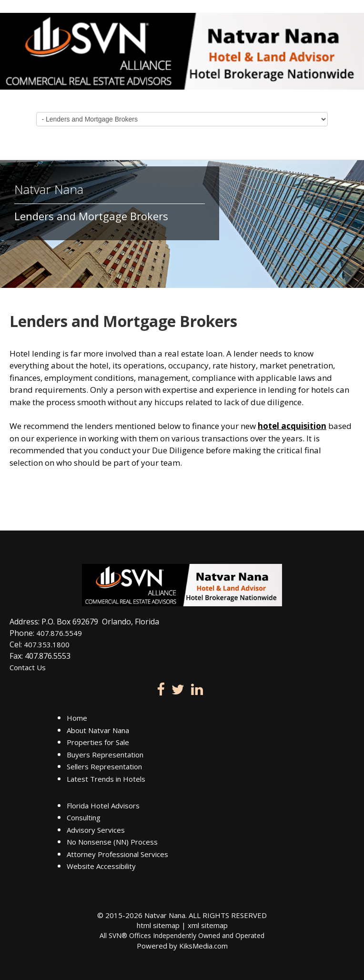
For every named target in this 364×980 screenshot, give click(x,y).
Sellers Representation (104, 766)
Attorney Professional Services (117, 854)
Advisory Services (96, 830)
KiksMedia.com (203, 946)
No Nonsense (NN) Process (112, 842)
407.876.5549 (59, 633)
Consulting (84, 817)
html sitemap (158, 925)
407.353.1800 (47, 644)
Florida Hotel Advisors (103, 806)
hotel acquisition (292, 426)
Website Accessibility (101, 866)
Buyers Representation (105, 755)
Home (77, 718)
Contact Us (28, 667)
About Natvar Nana (98, 730)
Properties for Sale (98, 742)
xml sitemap (208, 925)
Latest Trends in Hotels (106, 779)
